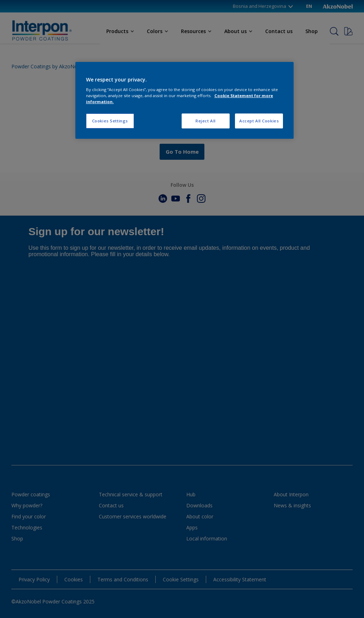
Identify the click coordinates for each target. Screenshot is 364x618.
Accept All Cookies (259, 121)
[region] (184, 101)
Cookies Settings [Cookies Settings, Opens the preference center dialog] (110, 121)
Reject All (206, 121)
